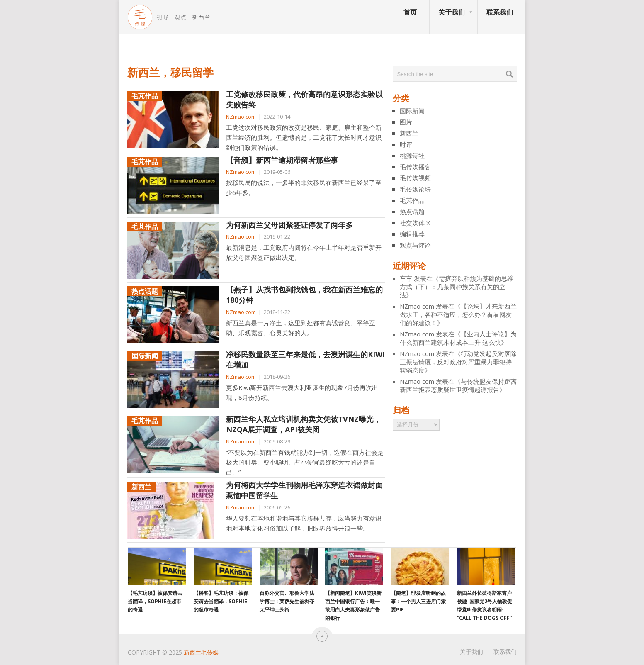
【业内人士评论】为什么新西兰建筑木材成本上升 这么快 (458, 338)
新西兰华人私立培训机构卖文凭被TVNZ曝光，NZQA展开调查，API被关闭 (304, 424)
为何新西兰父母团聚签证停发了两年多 (289, 225)
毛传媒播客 (415, 167)
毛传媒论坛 (415, 189)
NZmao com (241, 117)
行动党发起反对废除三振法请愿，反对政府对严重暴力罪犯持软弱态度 (458, 362)
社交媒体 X (415, 223)
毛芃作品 (412, 200)
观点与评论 (415, 245)
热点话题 (412, 212)
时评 (406, 144)
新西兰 (409, 133)
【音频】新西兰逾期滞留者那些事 (282, 160)
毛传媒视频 (415, 178)
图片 (406, 122)
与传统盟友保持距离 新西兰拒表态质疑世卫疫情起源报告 (458, 385)
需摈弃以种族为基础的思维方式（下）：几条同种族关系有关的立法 (457, 287)
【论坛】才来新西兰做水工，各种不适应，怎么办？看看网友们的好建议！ (458, 314)
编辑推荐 (412, 234)
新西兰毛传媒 (201, 652)
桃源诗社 (412, 156)
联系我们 (500, 12)
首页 (410, 12)
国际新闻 (412, 111)
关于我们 (452, 12)
